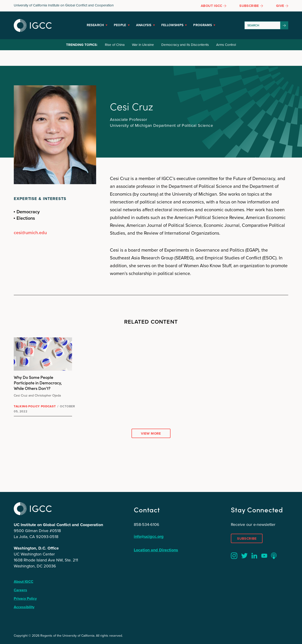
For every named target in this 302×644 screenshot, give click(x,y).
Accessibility (24, 607)
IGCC (33, 25)
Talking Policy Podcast (35, 406)
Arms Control (226, 45)
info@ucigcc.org (149, 536)
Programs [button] (203, 25)
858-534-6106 (147, 525)
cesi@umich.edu (30, 233)
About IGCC (24, 582)
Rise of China (115, 45)
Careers (20, 590)
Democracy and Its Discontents (185, 45)
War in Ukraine (143, 45)
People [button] (120, 25)
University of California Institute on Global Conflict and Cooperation (64, 5)
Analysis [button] (144, 25)
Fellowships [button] (172, 25)
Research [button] (95, 25)
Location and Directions (156, 550)
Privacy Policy (25, 598)
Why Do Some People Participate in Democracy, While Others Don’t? (38, 383)
